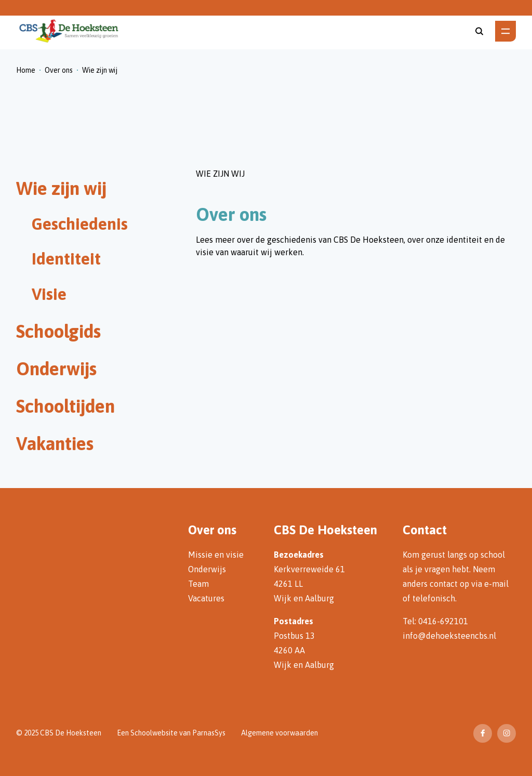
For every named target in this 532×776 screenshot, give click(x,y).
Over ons (59, 70)
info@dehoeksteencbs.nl (449, 636)
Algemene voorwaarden (280, 733)
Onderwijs (207, 569)
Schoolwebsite (154, 733)
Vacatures (206, 598)
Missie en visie (216, 555)
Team (198, 584)
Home (26, 70)
